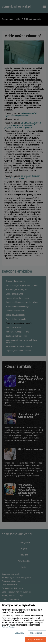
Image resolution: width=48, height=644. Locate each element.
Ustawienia (19, 633)
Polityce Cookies (9, 627)
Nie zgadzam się (37, 633)
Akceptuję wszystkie (36, 640)
